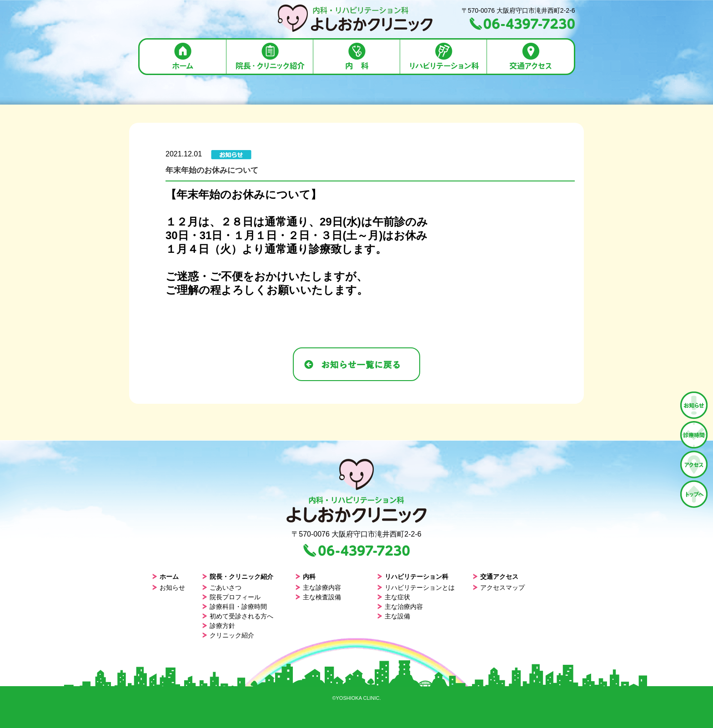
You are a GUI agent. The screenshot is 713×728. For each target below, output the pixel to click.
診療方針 (218, 626)
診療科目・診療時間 (234, 607)
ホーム (165, 577)
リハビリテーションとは (416, 587)
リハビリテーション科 (413, 577)
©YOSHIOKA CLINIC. (356, 698)
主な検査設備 (318, 597)
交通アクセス (495, 577)
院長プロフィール (231, 597)
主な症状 (394, 597)
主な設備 (394, 616)
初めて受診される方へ (238, 616)
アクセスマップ (499, 587)
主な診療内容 (318, 587)
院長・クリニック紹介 (238, 577)
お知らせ (168, 587)
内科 (305, 577)
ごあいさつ (222, 587)
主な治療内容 (400, 607)
